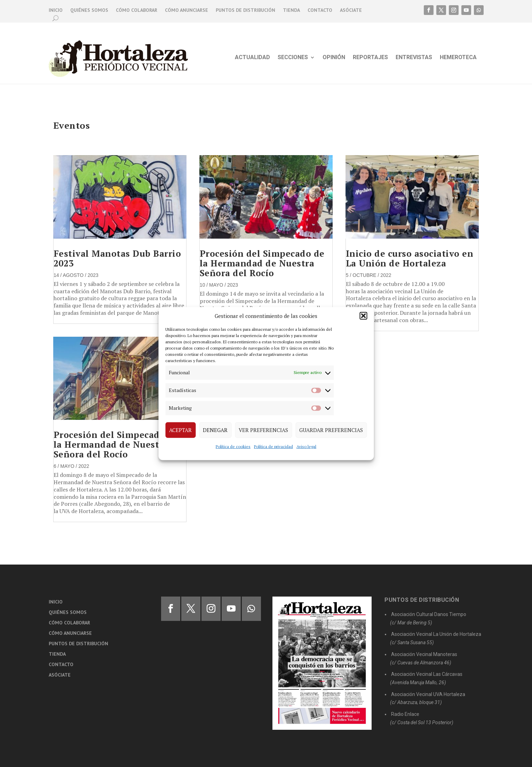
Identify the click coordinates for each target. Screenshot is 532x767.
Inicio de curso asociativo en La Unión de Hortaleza (410, 258)
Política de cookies (233, 446)
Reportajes (370, 58)
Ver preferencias (263, 430)
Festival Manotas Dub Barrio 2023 (117, 258)
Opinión (334, 58)
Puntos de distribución (245, 10)
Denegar (215, 430)
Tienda (291, 10)
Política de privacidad (273, 446)
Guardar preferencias (331, 430)
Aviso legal (306, 446)
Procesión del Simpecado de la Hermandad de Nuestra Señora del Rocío (116, 444)
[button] (363, 316)
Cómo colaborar (137, 10)
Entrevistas (414, 58)
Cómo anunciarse (186, 10)
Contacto (320, 10)
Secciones (293, 58)
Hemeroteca (458, 58)
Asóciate (351, 10)
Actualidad (252, 58)
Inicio (56, 10)
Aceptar (180, 430)
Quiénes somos (89, 10)
